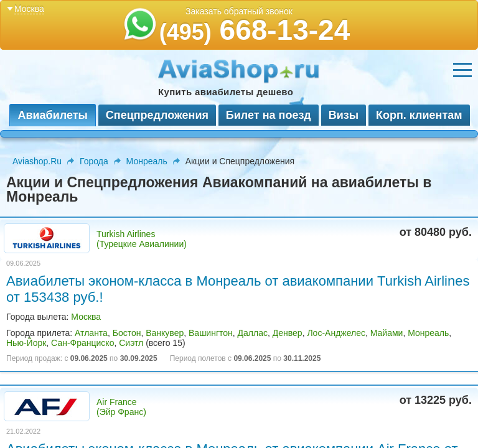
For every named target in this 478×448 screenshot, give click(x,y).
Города (94, 161)
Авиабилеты (52, 115)
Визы (344, 115)
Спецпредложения (157, 115)
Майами (387, 333)
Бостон (127, 333)
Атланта (91, 333)
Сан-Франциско (82, 343)
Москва (86, 317)
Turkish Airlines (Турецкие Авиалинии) (142, 239)
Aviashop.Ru (37, 161)
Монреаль (147, 161)
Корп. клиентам (419, 115)
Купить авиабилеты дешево (226, 92)
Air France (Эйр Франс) (121, 407)
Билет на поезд (269, 115)
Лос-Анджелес (336, 333)
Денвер (288, 333)
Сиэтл (131, 343)
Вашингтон (211, 333)
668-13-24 (255, 30)
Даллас (253, 333)
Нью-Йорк (26, 343)
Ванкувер (165, 333)
